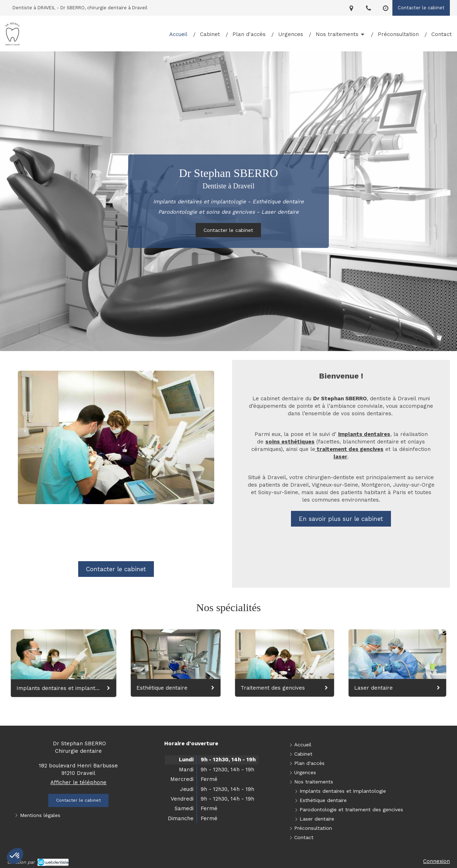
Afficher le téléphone (78, 782)
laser (340, 457)
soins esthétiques (290, 442)
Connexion (436, 861)
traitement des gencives (349, 449)
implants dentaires (364, 434)
